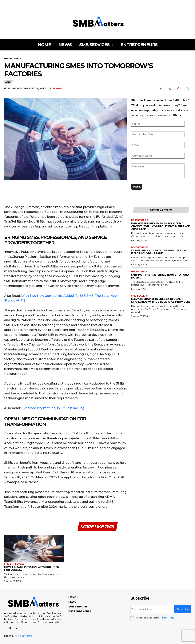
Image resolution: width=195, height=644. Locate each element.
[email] (152, 609)
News (18, 59)
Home (8, 59)
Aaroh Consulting (24, 636)
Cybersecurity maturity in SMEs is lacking (53, 408)
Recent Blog (140, 220)
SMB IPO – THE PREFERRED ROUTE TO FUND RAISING (160, 276)
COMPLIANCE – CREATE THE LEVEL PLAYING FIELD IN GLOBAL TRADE (159, 252)
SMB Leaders (139, 296)
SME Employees (14, 564)
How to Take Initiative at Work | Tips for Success (32, 568)
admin (57, 88)
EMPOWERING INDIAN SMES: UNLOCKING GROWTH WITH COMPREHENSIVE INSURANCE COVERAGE (161, 226)
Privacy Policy (167, 618)
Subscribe (182, 609)
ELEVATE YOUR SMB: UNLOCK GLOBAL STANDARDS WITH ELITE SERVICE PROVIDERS (161, 300)
